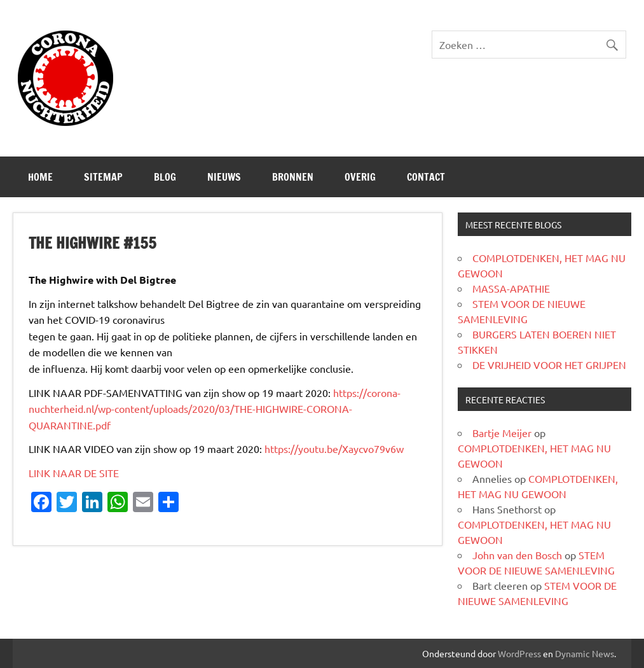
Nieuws (224, 177)
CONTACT (426, 177)
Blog (165, 177)
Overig (360, 177)
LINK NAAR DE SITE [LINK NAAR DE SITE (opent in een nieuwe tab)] (74, 473)
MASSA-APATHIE (511, 288)
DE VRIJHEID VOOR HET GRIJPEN (549, 365)
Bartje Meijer (502, 433)
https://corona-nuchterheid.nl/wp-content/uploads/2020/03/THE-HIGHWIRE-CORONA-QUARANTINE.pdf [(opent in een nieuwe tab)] (215, 409)
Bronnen (293, 177)
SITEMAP (103, 177)
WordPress (519, 653)
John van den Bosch (517, 555)
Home (40, 177)
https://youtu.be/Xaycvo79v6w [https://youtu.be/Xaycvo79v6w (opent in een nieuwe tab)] (334, 449)
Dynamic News (585, 653)
